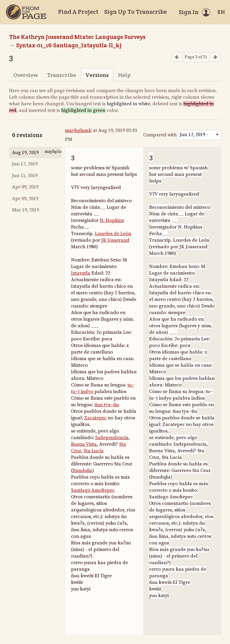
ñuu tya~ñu (107, 405)
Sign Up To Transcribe (136, 12)
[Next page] (215, 57)
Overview (26, 75)
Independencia (112, 438)
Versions (97, 75)
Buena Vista (84, 444)
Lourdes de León (113, 234)
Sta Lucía (94, 451)
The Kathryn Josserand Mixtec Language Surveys (77, 37)
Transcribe (62, 75)
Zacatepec (95, 418)
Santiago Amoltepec (93, 490)
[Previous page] (177, 57)
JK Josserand (115, 240)
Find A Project (78, 12)
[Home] (26, 12)
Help (124, 75)
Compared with (160, 135)
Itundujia (82, 471)
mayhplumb (78, 130)
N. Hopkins (112, 220)
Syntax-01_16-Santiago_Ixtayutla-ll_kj (69, 45)
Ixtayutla (81, 273)
